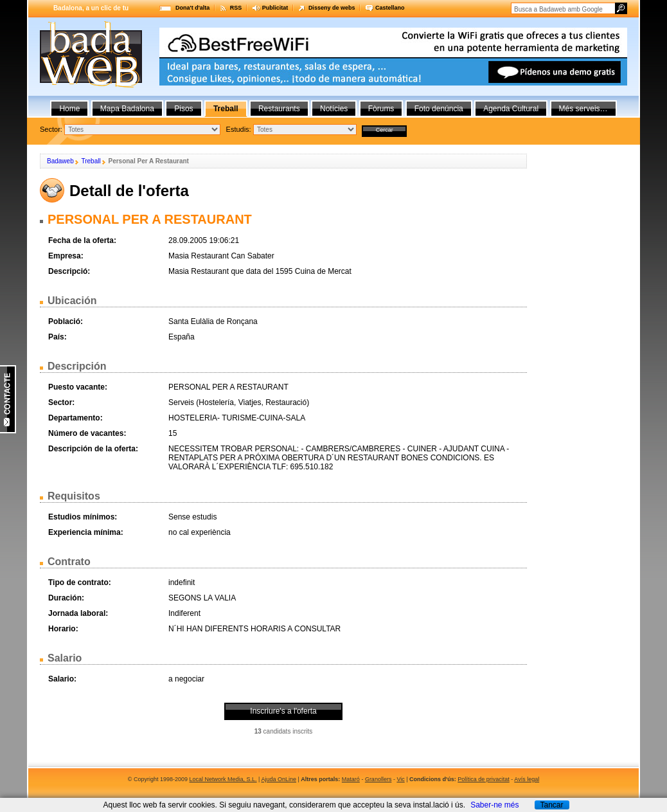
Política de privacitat (484, 779)
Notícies (334, 109)
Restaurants (279, 109)
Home (69, 109)
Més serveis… (583, 109)
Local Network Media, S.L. (223, 779)
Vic (400, 779)
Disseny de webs (332, 8)
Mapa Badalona (127, 109)
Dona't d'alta (192, 8)
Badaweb (60, 161)
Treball (91, 161)
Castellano (390, 8)
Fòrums (381, 109)
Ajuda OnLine (279, 779)
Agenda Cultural (511, 109)
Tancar (551, 805)
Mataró (351, 779)
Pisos (183, 109)
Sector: (51, 129)
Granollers (378, 779)
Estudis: (239, 129)
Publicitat (275, 8)
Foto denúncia (439, 109)
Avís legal (527, 779)
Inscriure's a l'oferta (283, 711)
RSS (236, 8)
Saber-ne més (494, 805)
